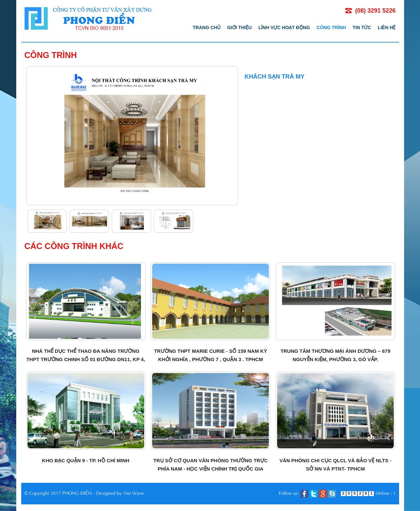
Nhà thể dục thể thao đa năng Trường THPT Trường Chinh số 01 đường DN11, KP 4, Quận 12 (86, 359)
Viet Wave (133, 493)
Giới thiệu (239, 28)
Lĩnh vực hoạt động (284, 28)
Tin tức (362, 28)
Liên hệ (387, 28)
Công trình (331, 28)
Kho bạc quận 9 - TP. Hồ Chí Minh (86, 460)
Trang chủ (207, 28)
